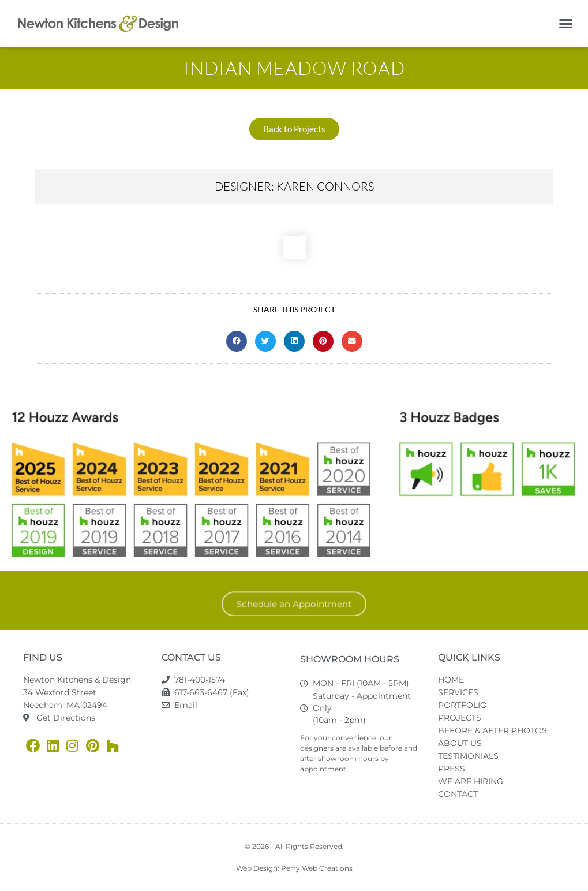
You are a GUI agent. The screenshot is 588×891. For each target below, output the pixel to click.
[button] (566, 24)
